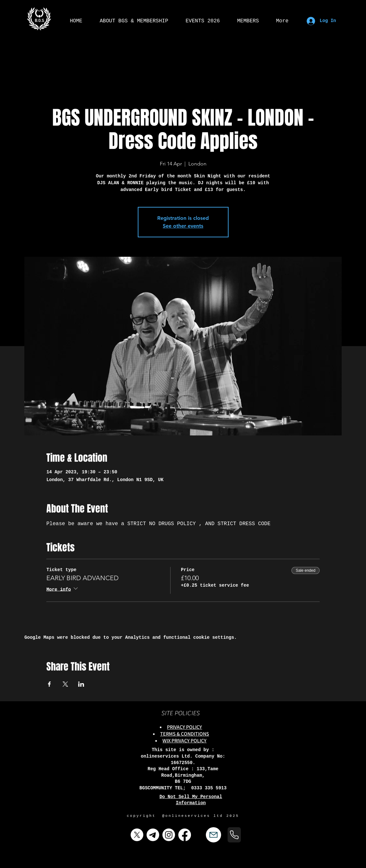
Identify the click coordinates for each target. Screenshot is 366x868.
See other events (183, 226)
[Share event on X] (65, 684)
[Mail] (213, 835)
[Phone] (234, 835)
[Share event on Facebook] (49, 684)
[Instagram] (169, 835)
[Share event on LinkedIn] (81, 684)
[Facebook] (185, 835)
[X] (137, 835)
